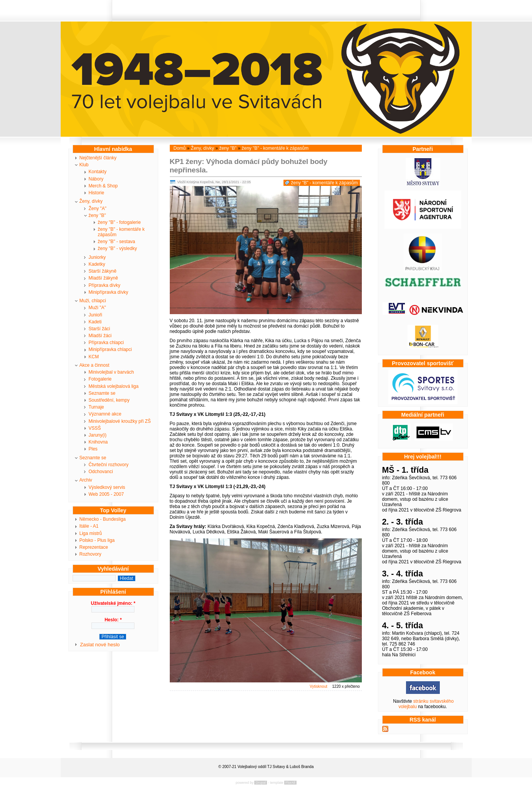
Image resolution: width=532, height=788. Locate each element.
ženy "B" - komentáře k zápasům (121, 232)
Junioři (95, 315)
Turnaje (96, 407)
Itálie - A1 (89, 526)
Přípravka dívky (105, 285)
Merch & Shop (103, 186)
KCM (94, 357)
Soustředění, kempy (109, 400)
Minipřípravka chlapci (110, 349)
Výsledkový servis (107, 487)
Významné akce (105, 414)
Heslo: (113, 620)
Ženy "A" (98, 209)
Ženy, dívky (91, 201)
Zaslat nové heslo (100, 645)
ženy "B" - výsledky (118, 248)
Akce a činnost (94, 365)
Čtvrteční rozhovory (109, 465)
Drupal (261, 783)
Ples (93, 449)
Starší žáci (99, 329)
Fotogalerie (100, 379)
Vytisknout (318, 686)
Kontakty (98, 172)
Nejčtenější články (98, 158)
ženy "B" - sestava (117, 242)
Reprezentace (94, 547)
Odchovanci (101, 472)
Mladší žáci (100, 336)
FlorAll (290, 783)
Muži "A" (97, 308)
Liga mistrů (91, 533)
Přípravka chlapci (106, 343)
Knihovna (98, 442)
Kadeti (95, 322)
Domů (180, 148)
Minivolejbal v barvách (111, 372)
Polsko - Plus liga (97, 540)
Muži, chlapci (93, 301)
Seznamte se (102, 393)
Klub (84, 165)
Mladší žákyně (104, 278)
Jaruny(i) (98, 435)
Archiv (86, 480)
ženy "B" (97, 215)
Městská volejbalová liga (114, 386)
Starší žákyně (103, 271)
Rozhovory (90, 554)
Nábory (96, 179)
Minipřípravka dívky (109, 292)
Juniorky (97, 257)
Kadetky (97, 264)
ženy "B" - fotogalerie (119, 222)
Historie (97, 193)
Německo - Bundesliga (103, 519)
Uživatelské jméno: (113, 603)
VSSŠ (95, 428)
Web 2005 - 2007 (106, 494)
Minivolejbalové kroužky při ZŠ (120, 421)
